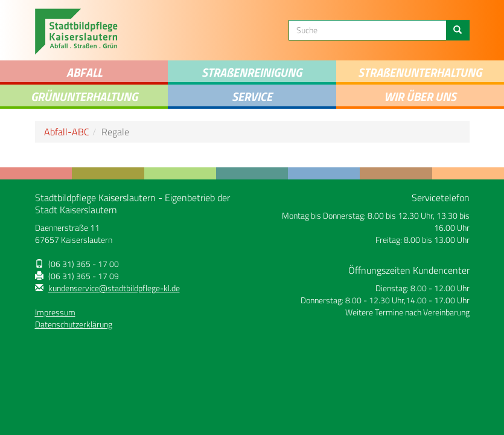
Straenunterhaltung (420, 72)
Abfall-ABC (67, 132)
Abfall (84, 72)
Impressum (55, 312)
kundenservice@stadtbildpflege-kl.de (114, 288)
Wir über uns (420, 96)
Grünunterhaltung (84, 96)
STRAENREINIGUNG (252, 72)
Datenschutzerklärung (74, 324)
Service (252, 96)
